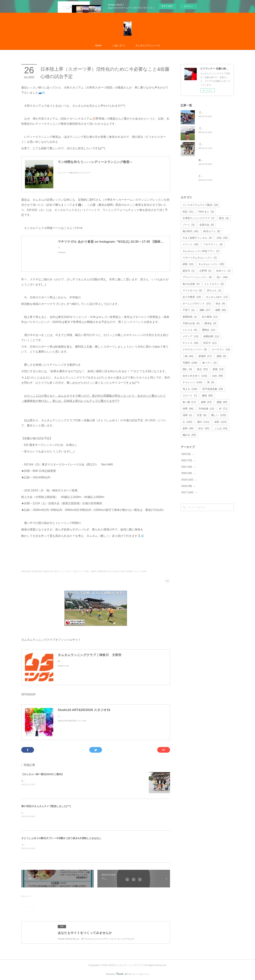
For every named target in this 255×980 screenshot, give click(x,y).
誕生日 (189, 271)
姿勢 (188, 428)
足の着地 (210, 317)
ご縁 (188, 356)
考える (190, 389)
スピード (190, 395)
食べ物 (189, 402)
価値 (207, 395)
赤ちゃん (214, 290)
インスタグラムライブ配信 (200, 205)
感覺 (221, 310)
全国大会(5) (26, 571)
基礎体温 (190, 317)
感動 (205, 310)
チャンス (190, 343)
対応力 (210, 343)
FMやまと (206, 212)
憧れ (187, 369)
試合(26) (46, 571)
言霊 (202, 415)
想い (222, 277)
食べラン (209, 363)
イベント (190, 244)
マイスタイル (192, 290)
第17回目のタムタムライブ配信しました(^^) (46, 806)
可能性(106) (102, 571)
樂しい (219, 415)
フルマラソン (213, 244)
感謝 (222, 402)
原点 (202, 369)
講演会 (210, 323)
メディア (190, 336)
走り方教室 (192, 297)
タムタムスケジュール (148, 45)
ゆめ (218, 376)
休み (220, 303)
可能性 (190, 363)
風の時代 (190, 231)
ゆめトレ (223, 271)
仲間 (188, 409)
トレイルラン (214, 284)
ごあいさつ (118, 45)
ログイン (188, 6)
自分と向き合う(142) (116, 571)
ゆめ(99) (129, 571)
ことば (221, 428)
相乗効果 (211, 336)
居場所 (205, 356)
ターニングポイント (197, 303)
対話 (188, 212)
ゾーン (189, 225)
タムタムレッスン (211, 264)
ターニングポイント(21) (68, 571)
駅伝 (224, 218)
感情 (221, 356)
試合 (222, 238)
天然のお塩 (191, 323)
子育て (189, 310)
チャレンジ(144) (140, 571)
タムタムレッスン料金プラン (201, 251)
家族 (218, 369)
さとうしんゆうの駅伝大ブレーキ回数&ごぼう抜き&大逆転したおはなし (61, 838)
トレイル (190, 330)
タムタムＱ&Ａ (217, 297)
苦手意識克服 (213, 389)
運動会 (209, 330)
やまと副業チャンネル (197, 238)
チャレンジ (192, 382)
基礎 (206, 402)
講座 (188, 264)
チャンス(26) (83, 571)
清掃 (187, 415)
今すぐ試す (167, 6)
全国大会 (207, 225)
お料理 (205, 271)
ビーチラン (221, 349)
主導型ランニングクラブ (198, 218)
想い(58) (54, 571)
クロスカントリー (195, 349)
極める (189, 435)
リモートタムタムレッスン (200, 258)
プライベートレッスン (197, 277)
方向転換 (206, 409)
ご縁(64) (93, 571)
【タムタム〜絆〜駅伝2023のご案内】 (43, 774)
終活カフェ (212, 231)
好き (204, 428)
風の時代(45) (37, 571)
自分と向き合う (195, 376)
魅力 (203, 422)
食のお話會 (191, 284)
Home (98, 45)
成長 (220, 422)
